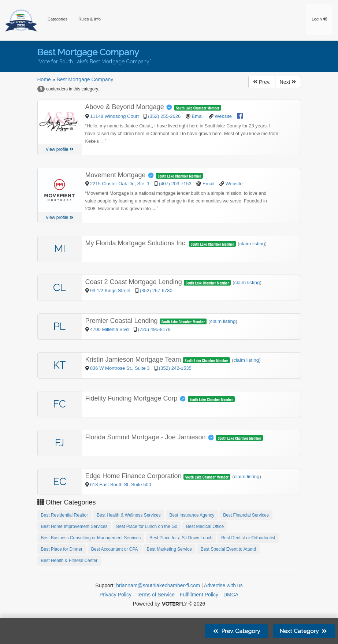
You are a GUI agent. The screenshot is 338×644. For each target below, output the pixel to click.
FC (60, 404)
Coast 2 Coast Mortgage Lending (135, 282)
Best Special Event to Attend (228, 549)
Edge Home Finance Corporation (134, 476)
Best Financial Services (246, 515)
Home (44, 79)
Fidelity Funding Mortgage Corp (137, 398)
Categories (57, 19)
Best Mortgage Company (85, 79)
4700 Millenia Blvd (110, 329)
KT (60, 365)
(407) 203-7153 (175, 184)
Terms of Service (156, 595)
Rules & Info (90, 19)
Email (198, 116)
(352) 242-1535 (175, 368)
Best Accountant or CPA (115, 549)
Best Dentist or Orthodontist (248, 538)
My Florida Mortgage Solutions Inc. (137, 243)
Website (223, 116)
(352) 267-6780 (156, 291)
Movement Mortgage (121, 175)
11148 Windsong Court (115, 116)
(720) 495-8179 (154, 329)
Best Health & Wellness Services (129, 515)
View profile (60, 149)
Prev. (262, 82)
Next (288, 82)
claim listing (252, 244)
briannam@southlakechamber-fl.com (158, 585)
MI (60, 249)
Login (319, 19)
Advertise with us (223, 585)
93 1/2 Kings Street (111, 291)
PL (60, 326)
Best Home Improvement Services (74, 526)
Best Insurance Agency (192, 515)
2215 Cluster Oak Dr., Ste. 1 (120, 184)
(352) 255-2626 (164, 116)
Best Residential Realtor (65, 515)
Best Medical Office (205, 526)
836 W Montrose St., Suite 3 (120, 368)
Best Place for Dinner (62, 549)
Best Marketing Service (169, 549)
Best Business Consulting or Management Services (91, 538)
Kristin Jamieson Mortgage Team (134, 360)
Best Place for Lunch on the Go (147, 526)
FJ (60, 443)
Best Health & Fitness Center (69, 561)
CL (60, 288)
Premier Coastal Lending (122, 321)
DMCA (231, 595)
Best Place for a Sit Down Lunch (181, 538)
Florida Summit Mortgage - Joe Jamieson (151, 437)
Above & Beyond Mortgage (130, 107)
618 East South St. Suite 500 (121, 485)
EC (60, 482)
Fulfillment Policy (199, 595)
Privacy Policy (116, 595)
